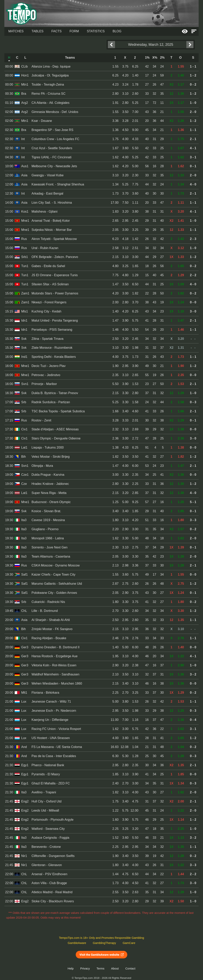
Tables (37, 31)
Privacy (85, 969)
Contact (130, 969)
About (115, 969)
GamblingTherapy (104, 943)
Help (71, 969)
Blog (117, 31)
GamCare (129, 943)
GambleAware (77, 943)
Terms (101, 969)
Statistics (96, 31)
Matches (16, 31)
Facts (56, 31)
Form (74, 31)
